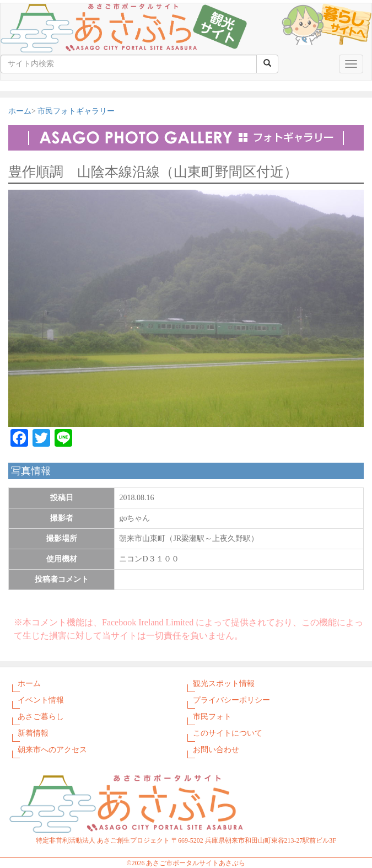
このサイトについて (228, 733)
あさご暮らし (41, 717)
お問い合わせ (216, 750)
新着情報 (33, 733)
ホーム (20, 111)
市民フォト (212, 717)
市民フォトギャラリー (76, 111)
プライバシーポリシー (231, 700)
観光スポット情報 (224, 684)
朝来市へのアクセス (52, 750)
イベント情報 (41, 700)
